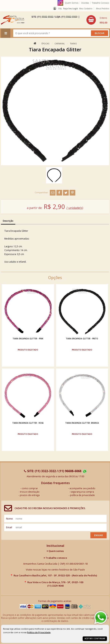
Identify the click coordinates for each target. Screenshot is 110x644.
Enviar (98, 535)
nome (9, 519)
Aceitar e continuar (95, 639)
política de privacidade (82, 495)
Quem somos (55, 551)
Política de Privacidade (39, 632)
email (9, 527)
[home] (13, 20)
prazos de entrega (30, 495)
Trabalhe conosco (55, 558)
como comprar (30, 488)
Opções (55, 278)
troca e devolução (30, 492)
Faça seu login (71, 9)
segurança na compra (82, 492)
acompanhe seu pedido (82, 488)
